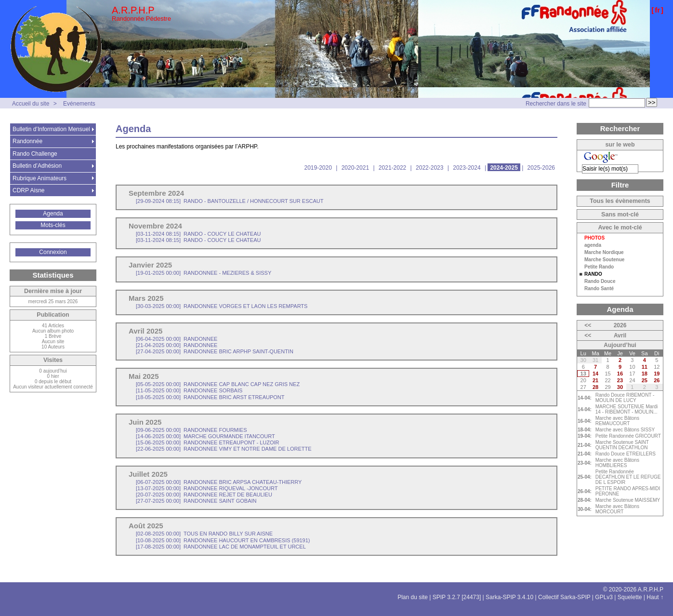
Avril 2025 (145, 331)
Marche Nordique (604, 253)
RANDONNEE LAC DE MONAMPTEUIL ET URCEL (221, 547)
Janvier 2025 (150, 265)
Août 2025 (146, 526)
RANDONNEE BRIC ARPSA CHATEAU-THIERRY (219, 482)
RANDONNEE (177, 339)
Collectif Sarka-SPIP (564, 597)
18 (645, 374)
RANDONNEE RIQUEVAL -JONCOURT (207, 488)
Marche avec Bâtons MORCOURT (617, 509)
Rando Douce (600, 281)
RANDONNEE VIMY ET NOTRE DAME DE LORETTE (224, 449)
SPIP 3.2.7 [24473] (457, 597)
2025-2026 (541, 168)
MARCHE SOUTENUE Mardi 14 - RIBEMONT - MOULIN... (627, 409)
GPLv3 (604, 597)
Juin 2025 (145, 422)
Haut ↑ (655, 597)
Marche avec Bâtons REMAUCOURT (617, 421)
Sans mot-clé (620, 214)
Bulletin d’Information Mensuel (51, 129)
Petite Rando (599, 267)
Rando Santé (599, 289)
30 (620, 387)
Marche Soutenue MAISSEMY (628, 500)
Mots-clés (53, 225)
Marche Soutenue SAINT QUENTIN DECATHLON (622, 445)
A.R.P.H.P (133, 10)
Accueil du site (31, 104)
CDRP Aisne (28, 190)
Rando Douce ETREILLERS (626, 454)
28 (595, 387)
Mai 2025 (144, 376)
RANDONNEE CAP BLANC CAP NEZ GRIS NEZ (218, 384)
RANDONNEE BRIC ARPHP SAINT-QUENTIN (215, 351)
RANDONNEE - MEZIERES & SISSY (204, 273)
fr (657, 10)
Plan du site (413, 597)
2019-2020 (318, 168)
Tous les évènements (620, 201)
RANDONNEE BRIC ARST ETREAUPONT (210, 397)
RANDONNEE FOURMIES (191, 430)
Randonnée (27, 141)
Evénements (79, 104)
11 (645, 367)
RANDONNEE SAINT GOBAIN (196, 501)
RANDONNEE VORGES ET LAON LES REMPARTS (222, 306)
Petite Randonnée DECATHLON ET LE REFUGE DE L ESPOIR (628, 477)
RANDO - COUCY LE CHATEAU (198, 234)
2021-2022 (392, 168)
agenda (593, 245)
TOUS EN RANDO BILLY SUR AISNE (204, 534)
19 (657, 374)
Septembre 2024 (156, 193)
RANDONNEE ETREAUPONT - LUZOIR (208, 442)
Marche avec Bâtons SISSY (625, 430)
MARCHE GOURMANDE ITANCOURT (205, 436)
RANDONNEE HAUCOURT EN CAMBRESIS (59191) (223, 540)
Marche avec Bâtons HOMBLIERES (617, 463)
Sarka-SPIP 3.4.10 (509, 597)
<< (588, 325)
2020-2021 (355, 168)
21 (595, 380)
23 (620, 380)
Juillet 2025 (148, 474)
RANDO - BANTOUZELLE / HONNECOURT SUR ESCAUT (230, 201)
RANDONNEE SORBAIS (189, 390)
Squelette (630, 597)
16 (620, 374)
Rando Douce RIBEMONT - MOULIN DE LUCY (625, 398)
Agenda (53, 214)
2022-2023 (429, 168)
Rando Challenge (35, 154)
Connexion (53, 252)
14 (595, 374)
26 (657, 380)
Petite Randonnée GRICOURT (628, 436)
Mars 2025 (146, 298)
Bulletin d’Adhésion (37, 166)
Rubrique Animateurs (40, 178)
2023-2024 (467, 168)
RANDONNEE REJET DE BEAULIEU (204, 495)
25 (645, 380)
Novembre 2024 (155, 226)
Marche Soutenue (604, 260)
